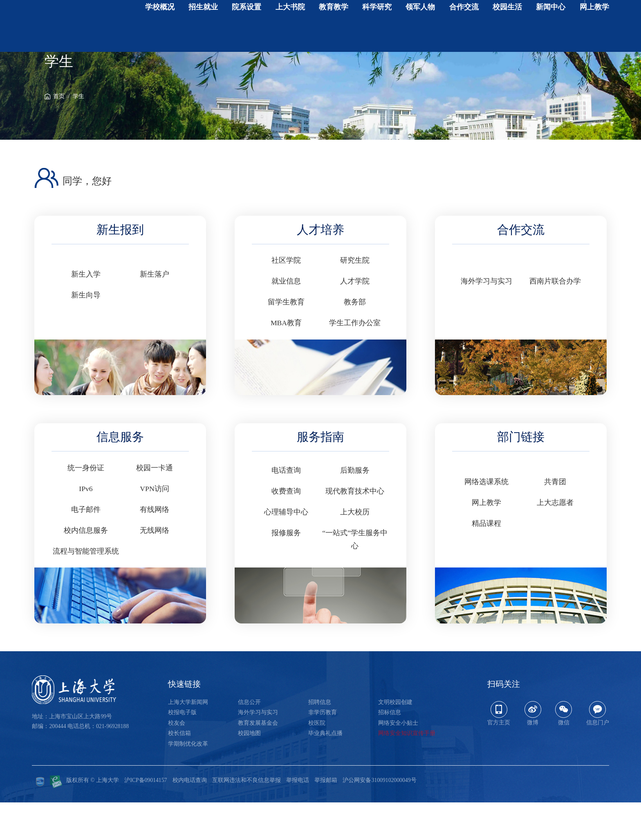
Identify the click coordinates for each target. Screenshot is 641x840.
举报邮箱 (326, 818)
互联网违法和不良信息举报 (247, 818)
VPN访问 (154, 526)
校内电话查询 (190, 818)
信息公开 (249, 740)
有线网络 (155, 547)
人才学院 (355, 319)
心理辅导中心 (286, 550)
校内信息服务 (86, 568)
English (548, 12)
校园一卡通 (155, 505)
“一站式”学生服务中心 (355, 577)
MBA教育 (286, 360)
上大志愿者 (555, 540)
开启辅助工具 (586, 12)
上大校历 (355, 550)
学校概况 (160, 27)
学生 (78, 134)
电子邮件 (86, 547)
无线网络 (155, 568)
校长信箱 (179, 771)
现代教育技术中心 (355, 529)
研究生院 (355, 298)
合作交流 (464, 27)
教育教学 (334, 27)
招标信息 (390, 750)
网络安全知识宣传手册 (407, 771)
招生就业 (203, 27)
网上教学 (594, 27)
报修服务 (286, 570)
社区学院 (286, 298)
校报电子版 (182, 750)
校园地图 (249, 771)
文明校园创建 (395, 740)
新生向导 (86, 333)
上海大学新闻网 (188, 740)
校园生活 (507, 27)
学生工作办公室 (355, 360)
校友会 (177, 761)
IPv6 (86, 526)
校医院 (317, 761)
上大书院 (290, 27)
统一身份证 (86, 505)
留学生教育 (286, 340)
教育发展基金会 (258, 761)
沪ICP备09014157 (146, 818)
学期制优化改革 (188, 781)
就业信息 (286, 319)
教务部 (355, 340)
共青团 (555, 519)
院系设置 (247, 27)
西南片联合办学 (555, 319)
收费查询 (286, 529)
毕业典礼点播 (325, 771)
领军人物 (420, 27)
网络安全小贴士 (398, 761)
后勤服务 (355, 508)
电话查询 (286, 508)
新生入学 (86, 312)
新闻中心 (551, 27)
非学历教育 (323, 750)
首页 (59, 134)
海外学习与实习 (486, 319)
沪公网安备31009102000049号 (379, 818)
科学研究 (377, 27)
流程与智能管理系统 (86, 589)
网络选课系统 (486, 519)
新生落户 (155, 312)
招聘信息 (320, 740)
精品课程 (486, 561)
